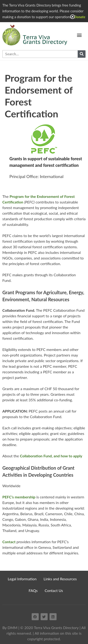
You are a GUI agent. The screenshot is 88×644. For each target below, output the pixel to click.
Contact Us (54, 590)
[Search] (82, 54)
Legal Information (22, 579)
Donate (80, 17)
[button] (79, 35)
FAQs (33, 590)
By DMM (10, 628)
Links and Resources (60, 579)
